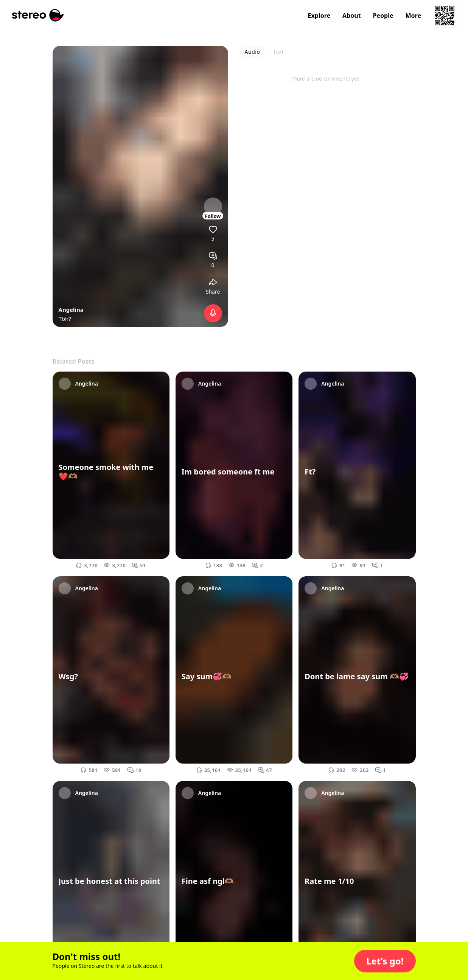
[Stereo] (38, 15)
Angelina (71, 310)
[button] (385, 961)
